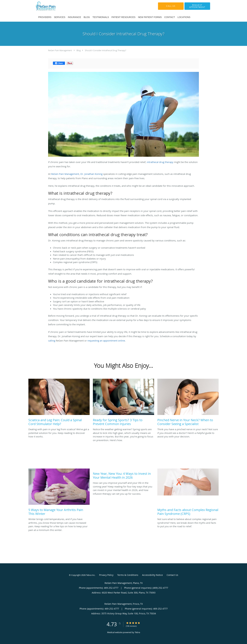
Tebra (137, 632)
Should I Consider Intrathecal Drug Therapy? (105, 50)
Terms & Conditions (128, 575)
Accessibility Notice (152, 575)
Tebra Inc (90, 575)
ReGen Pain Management (60, 50)
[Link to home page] (53, 6)
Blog (79, 50)
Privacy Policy (106, 575)
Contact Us (172, 575)
